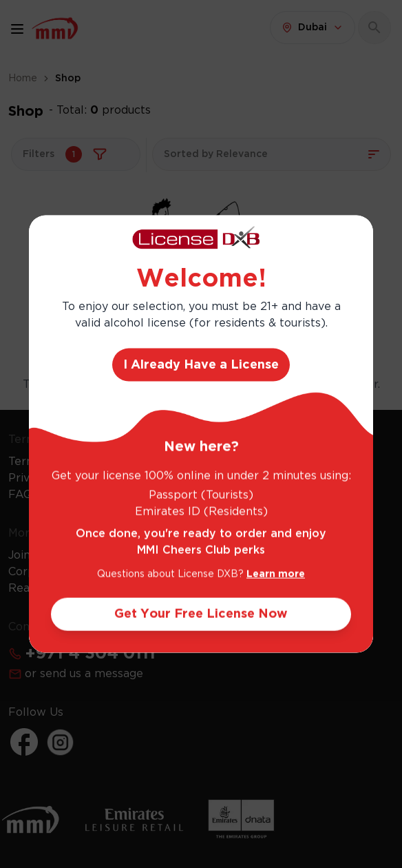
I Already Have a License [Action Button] (201, 364)
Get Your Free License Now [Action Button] (201, 614)
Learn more (276, 574)
